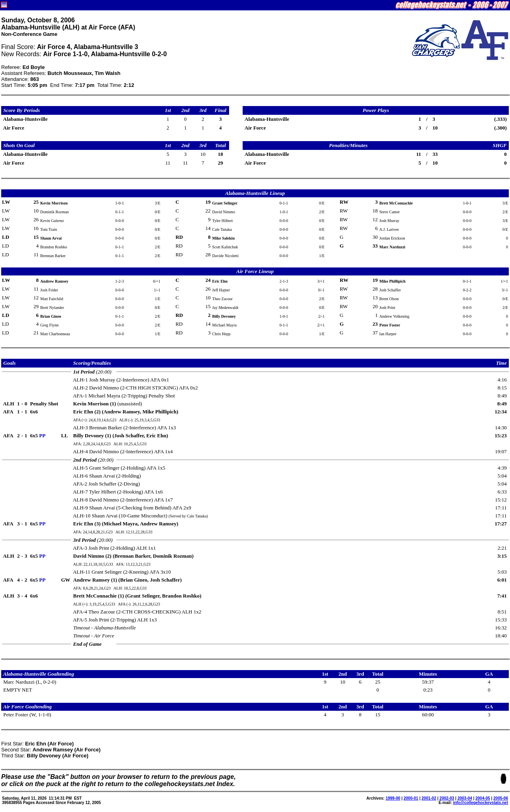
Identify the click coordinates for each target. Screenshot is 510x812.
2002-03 (447, 798)
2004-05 (483, 798)
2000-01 (411, 798)
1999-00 (393, 798)
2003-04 (465, 798)
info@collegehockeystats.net (481, 803)
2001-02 (429, 798)
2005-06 (501, 798)
